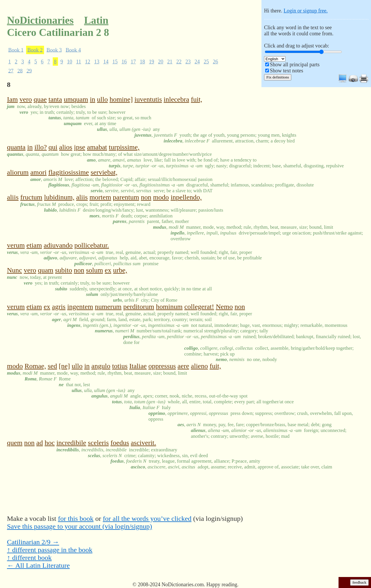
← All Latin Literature (38, 565)
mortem (100, 197)
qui (53, 147)
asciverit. (143, 443)
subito (64, 270)
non (146, 197)
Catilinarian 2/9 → (33, 542)
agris (59, 307)
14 (106, 62)
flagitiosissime (69, 172)
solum (95, 270)
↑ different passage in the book (50, 550)
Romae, (35, 366)
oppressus (162, 366)
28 (20, 71)
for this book (76, 519)
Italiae (138, 366)
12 (88, 62)
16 (124, 62)
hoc (50, 443)
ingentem (80, 307)
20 (161, 62)
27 (11, 71)
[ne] (64, 366)
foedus (120, 443)
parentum (126, 197)
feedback (359, 582)
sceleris (98, 443)
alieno (200, 366)
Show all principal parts (295, 65)
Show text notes (287, 71)
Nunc (14, 270)
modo (161, 197)
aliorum (18, 172)
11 (79, 62)
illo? (41, 147)
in (93, 99)
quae (40, 99)
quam (46, 270)
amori (39, 172)
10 (70, 62)
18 (142, 62)
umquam (76, 99)
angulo (101, 366)
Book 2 (35, 50)
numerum (108, 307)
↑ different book (29, 558)
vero (26, 99)
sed (52, 366)
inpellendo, (186, 197)
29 (29, 71)
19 (152, 62)
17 (133, 62)
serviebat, (104, 172)
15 (115, 62)
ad (40, 443)
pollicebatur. (92, 245)
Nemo (224, 307)
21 (170, 62)
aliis (13, 197)
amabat (97, 147)
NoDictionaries (40, 20)
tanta (55, 99)
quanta (16, 147)
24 (197, 62)
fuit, (197, 99)
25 (206, 62)
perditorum (139, 307)
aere (183, 366)
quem (15, 443)
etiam (34, 245)
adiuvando (58, 245)
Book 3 (54, 50)
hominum (169, 307)
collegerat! (199, 307)
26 (215, 62)
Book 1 (16, 50)
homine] (121, 99)
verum (16, 245)
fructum (31, 197)
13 (97, 62)
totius (120, 366)
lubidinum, (59, 197)
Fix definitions (278, 77)
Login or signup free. (305, 11)
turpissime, (124, 147)
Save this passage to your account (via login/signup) (80, 526)
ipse (80, 147)
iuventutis (148, 99)
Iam (12, 99)
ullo (102, 99)
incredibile (71, 443)
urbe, (120, 270)
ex (108, 270)
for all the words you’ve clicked (147, 519)
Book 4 (73, 50)
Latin (96, 20)
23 (188, 62)
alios (66, 147)
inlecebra (177, 99)
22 (179, 62)
